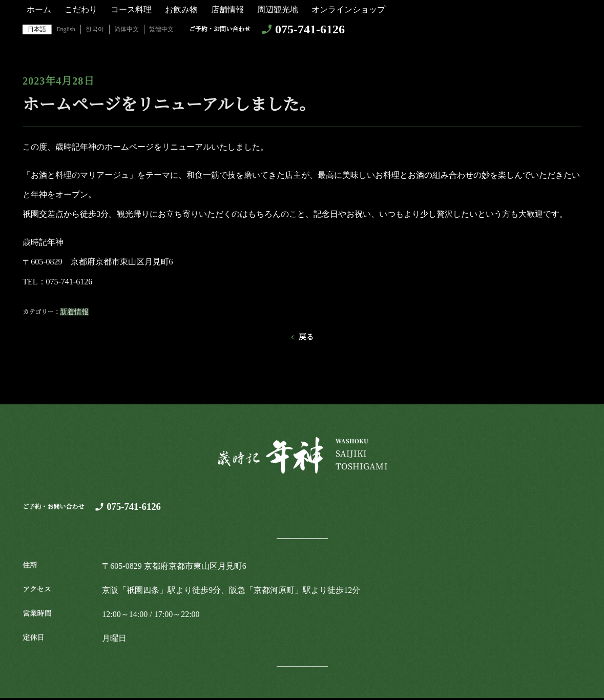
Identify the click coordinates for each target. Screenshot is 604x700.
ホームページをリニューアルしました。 (169, 105)
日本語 (37, 29)
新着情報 (74, 312)
